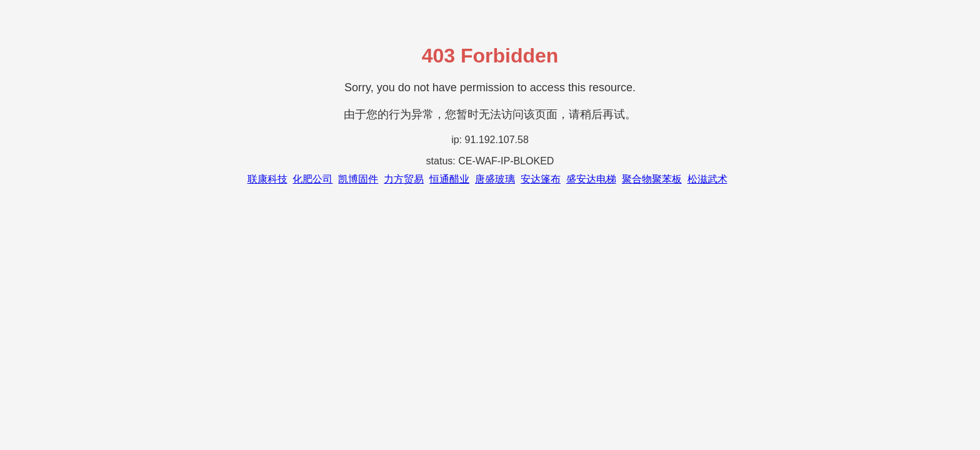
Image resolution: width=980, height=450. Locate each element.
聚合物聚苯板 (652, 179)
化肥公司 (312, 179)
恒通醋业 (449, 179)
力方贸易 (404, 179)
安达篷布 (541, 179)
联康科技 (267, 179)
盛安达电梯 (591, 179)
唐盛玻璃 (495, 179)
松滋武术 (707, 179)
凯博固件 (358, 179)
